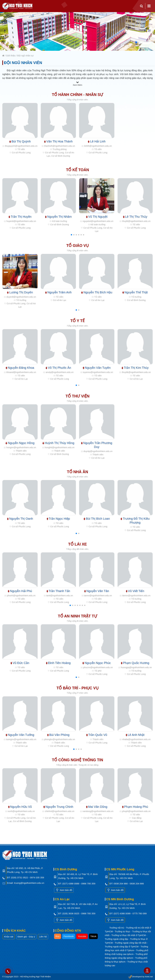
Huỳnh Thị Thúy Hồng (58, 443)
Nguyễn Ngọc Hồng (20, 443)
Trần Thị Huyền (20, 217)
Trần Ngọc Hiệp (58, 519)
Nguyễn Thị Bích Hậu (97, 292)
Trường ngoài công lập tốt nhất (131, 943)
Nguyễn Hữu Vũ (20, 807)
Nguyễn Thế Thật (135, 292)
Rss (58, 936)
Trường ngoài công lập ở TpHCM (122, 947)
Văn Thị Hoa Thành (58, 141)
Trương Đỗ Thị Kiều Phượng (135, 521)
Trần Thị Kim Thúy (135, 368)
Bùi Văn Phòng (58, 735)
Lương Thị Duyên (20, 292)
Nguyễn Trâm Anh (58, 292)
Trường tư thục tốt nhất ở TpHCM (129, 935)
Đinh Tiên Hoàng (58, 663)
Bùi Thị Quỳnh (20, 141)
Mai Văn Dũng (97, 807)
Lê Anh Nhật (135, 735)
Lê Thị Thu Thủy (135, 217)
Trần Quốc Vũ (97, 735)
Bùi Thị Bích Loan (97, 519)
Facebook (69, 936)
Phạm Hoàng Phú (135, 807)
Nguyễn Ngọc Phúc (97, 663)
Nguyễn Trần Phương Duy (97, 445)
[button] (71, 235)
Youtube (82, 936)
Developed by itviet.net (141, 977)
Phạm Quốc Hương (135, 663)
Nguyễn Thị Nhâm (58, 217)
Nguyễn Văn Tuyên (97, 368)
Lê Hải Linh (97, 141)
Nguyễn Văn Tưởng (20, 735)
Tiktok (93, 936)
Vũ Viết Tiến (135, 591)
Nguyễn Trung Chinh (58, 807)
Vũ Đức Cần (20, 663)
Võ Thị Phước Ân (58, 368)
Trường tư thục (123, 931)
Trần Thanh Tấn (58, 591)
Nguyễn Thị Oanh (20, 519)
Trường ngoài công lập (117, 939)
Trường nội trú (117, 928)
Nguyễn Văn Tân (97, 591)
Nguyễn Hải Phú (20, 591)
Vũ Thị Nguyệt (97, 217)
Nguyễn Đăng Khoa (20, 368)
